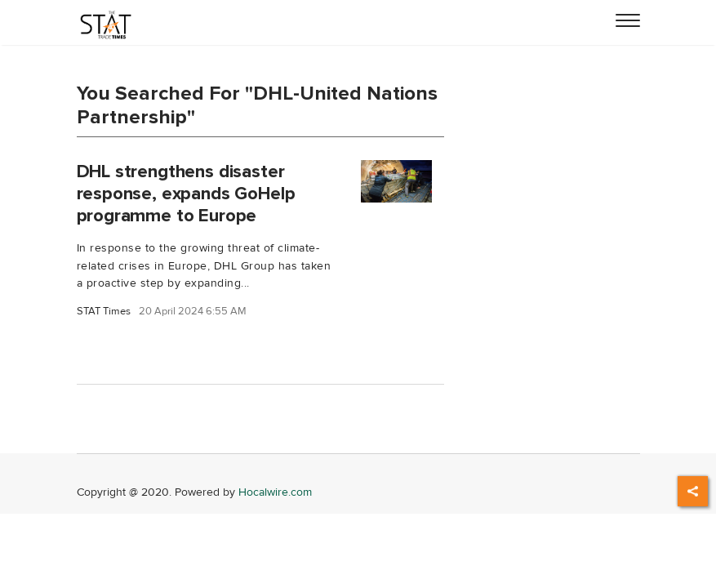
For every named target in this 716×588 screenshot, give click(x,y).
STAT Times (104, 312)
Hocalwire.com (275, 492)
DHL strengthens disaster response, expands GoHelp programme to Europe (186, 194)
